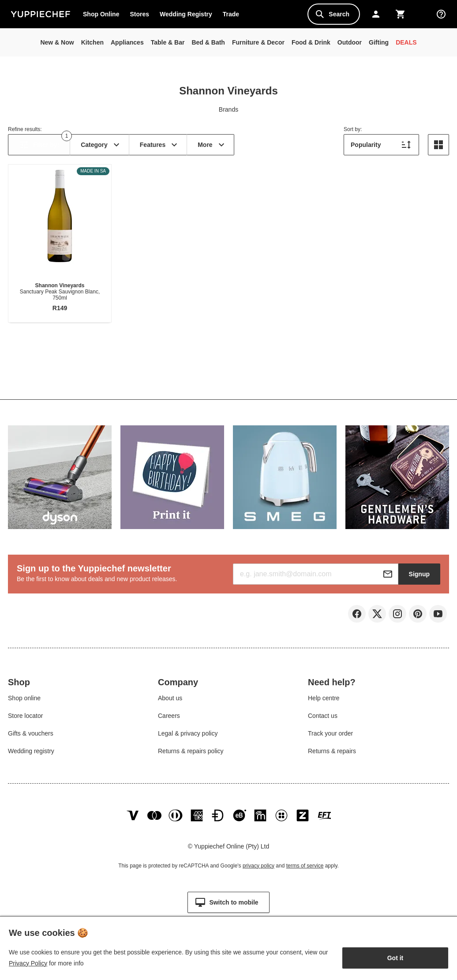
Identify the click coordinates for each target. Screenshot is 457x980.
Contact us (323, 719)
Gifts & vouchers (31, 737)
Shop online (24, 702)
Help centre (324, 702)
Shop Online (101, 14)
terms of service (305, 876)
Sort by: (353, 129)
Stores (139, 14)
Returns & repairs (332, 755)
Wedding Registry (186, 14)
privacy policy (258, 876)
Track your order (330, 737)
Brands (228, 109)
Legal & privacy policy (188, 737)
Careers (169, 719)
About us (170, 702)
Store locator (25, 719)
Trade (233, 16)
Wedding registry (31, 755)
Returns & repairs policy (191, 755)
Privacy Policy (28, 963)
